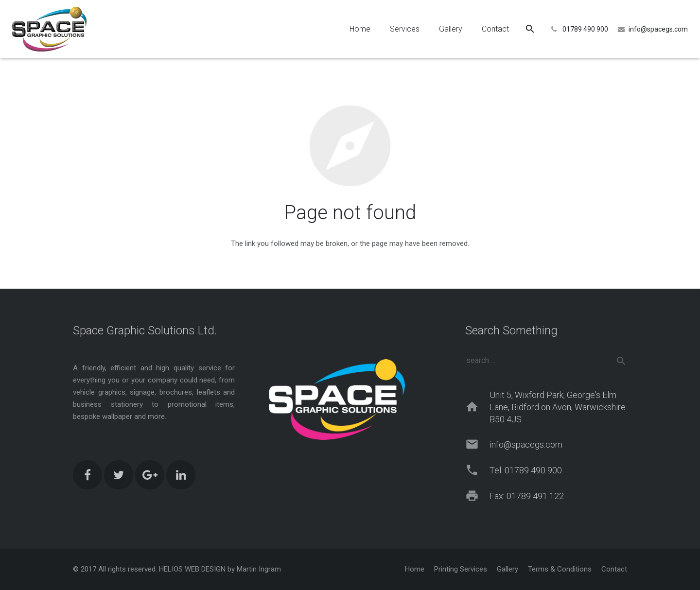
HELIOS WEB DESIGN (192, 569)
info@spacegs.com (658, 29)
